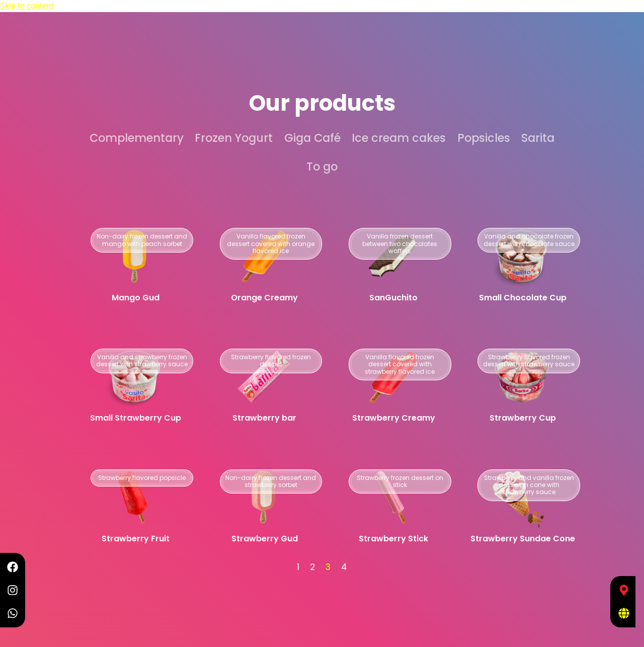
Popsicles (484, 138)
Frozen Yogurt (234, 138)
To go (322, 167)
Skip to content (27, 6)
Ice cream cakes (399, 138)
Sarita (538, 138)
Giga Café (312, 138)
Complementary (137, 138)
